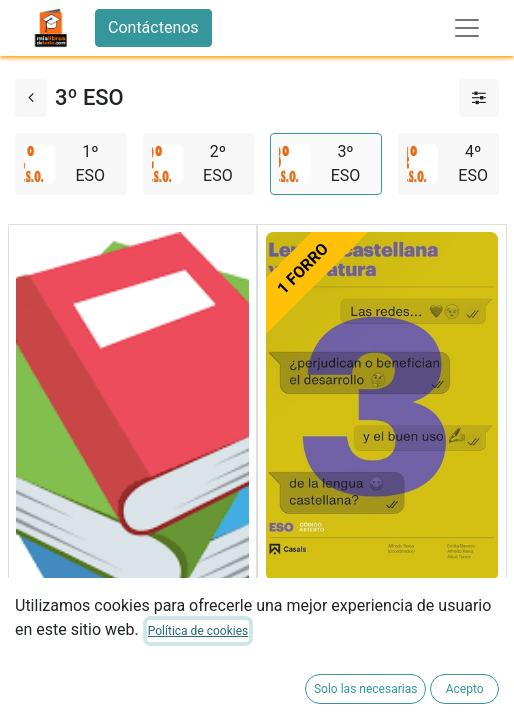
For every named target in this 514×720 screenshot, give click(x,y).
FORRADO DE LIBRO (88, 675)
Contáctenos (153, 27)
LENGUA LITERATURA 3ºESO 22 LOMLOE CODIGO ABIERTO (380, 616)
